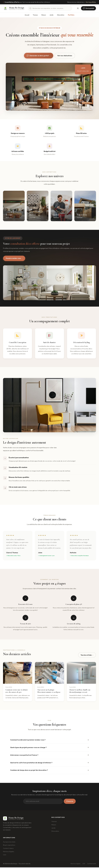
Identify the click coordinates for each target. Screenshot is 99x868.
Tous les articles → (87, 656)
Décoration (61, 15)
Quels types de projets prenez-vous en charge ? (28, 748)
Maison (44, 15)
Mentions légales (9, 852)
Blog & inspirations (9, 846)
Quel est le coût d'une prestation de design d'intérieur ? (31, 763)
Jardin (52, 15)
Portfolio (71, 15)
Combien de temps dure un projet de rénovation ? (29, 771)
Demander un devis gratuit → (38, 56)
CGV (5, 855)
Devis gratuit (88, 8)
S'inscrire (70, 802)
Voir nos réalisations (65, 56)
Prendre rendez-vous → (15, 259)
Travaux (35, 15)
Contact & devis (8, 849)
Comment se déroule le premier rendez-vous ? (28, 741)
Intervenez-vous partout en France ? (24, 756)
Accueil (27, 15)
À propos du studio (9, 842)
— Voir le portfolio (90, 2)
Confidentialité (92, 864)
